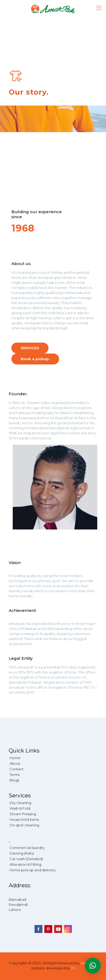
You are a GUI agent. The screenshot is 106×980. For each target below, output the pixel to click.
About (15, 763)
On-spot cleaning (24, 825)
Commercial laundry (27, 848)
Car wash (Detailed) (26, 859)
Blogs (14, 780)
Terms (15, 775)
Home (15, 758)
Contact (17, 769)
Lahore (15, 910)
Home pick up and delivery (33, 870)
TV (73, 968)
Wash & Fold (20, 808)
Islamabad (17, 899)
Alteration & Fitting (25, 864)
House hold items (24, 819)
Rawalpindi (18, 905)
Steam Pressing (23, 814)
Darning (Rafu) (22, 853)
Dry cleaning (20, 803)
